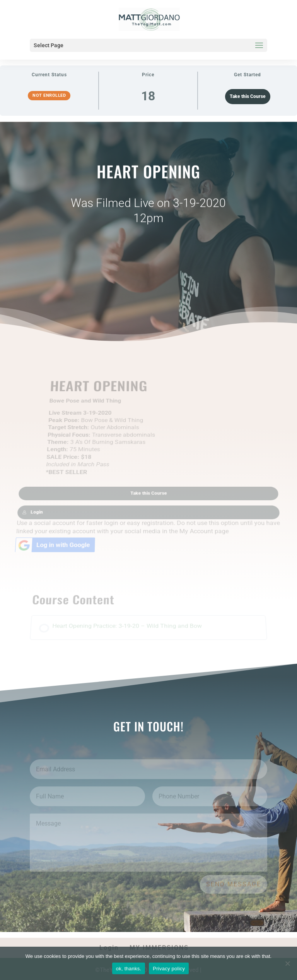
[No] (287, 963)
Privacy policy (169, 969)
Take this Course (248, 96)
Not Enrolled (49, 95)
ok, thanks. (129, 969)
